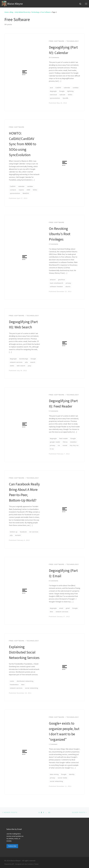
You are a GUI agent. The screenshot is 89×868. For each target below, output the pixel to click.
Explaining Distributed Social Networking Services (24, 652)
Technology (35, 12)
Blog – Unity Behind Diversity (20, 12)
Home (7, 12)
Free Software (46, 12)
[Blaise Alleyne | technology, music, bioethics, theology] (4, 3)
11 (49, 812)
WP (13, 864)
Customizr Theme (33, 864)
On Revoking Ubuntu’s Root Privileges (60, 234)
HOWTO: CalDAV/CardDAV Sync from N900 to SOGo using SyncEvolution (23, 144)
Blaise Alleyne (16, 861)
